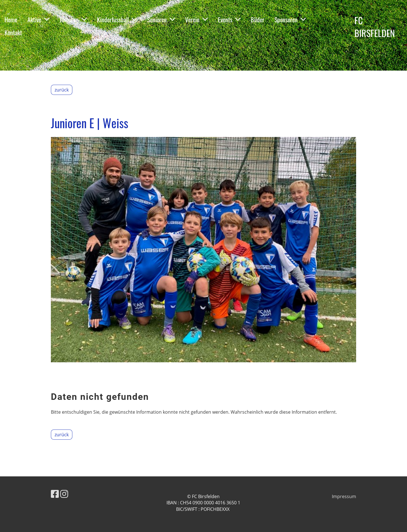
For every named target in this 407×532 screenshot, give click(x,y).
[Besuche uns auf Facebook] (55, 494)
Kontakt (13, 32)
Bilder (257, 19)
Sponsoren (290, 19)
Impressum (344, 496)
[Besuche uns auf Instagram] (64, 494)
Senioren (161, 19)
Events (229, 19)
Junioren (73, 19)
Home (11, 19)
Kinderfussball (117, 19)
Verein (196, 19)
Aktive (38, 19)
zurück (62, 90)
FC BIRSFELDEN (375, 27)
